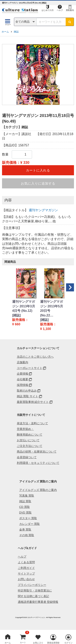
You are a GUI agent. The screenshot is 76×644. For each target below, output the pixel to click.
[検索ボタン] (70, 22)
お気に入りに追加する (38, 183)
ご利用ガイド (26, 568)
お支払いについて (28, 440)
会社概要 (22, 379)
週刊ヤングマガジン (43, 210)
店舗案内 (22, 362)
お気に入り (38, 643)
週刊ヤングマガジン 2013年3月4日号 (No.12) (24, 306)
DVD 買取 (25, 513)
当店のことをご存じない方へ (35, 357)
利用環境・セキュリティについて (38, 463)
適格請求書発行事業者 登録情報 (38, 602)
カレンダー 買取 (30, 524)
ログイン (69, 643)
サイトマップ (26, 574)
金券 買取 (25, 529)
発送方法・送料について (32, 423)
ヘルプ (60, 10)
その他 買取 (27, 535)
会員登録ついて (27, 457)
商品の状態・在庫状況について (37, 452)
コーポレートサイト (30, 368)
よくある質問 (26, 562)
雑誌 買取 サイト (28, 396)
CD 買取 (25, 507)
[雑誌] (17, 315)
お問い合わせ (26, 579)
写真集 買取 (27, 496)
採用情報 (22, 385)
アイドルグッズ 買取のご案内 (38, 490)
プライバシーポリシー (32, 585)
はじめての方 (48, 10)
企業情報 (22, 374)
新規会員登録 (53, 643)
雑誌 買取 (25, 501)
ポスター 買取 (28, 518)
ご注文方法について (30, 446)
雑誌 (16, 32)
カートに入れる (38, 170)
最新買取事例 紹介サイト (33, 402)
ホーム (5, 32)
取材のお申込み (27, 391)
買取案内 (70, 10)
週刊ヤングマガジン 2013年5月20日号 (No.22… (52, 308)
